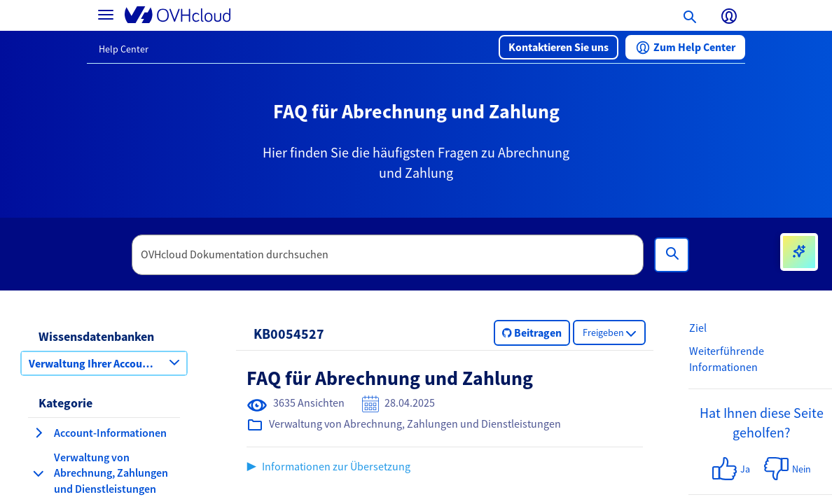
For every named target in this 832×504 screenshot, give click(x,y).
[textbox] (388, 255)
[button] (559, 47)
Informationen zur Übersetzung (336, 466)
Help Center (124, 49)
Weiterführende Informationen (727, 359)
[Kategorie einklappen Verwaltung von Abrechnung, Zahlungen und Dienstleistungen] (39, 473)
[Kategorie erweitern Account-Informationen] (39, 433)
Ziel (698, 328)
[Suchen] (672, 255)
